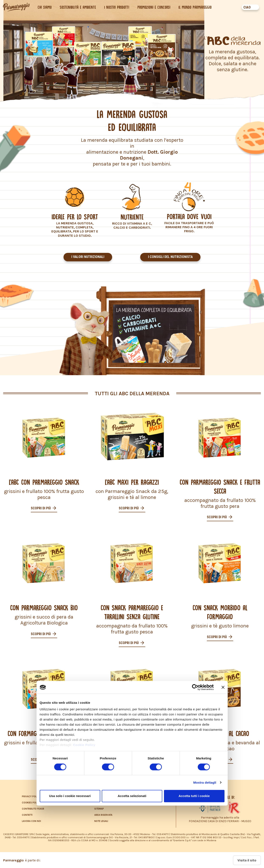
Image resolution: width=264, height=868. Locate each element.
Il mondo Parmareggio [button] (196, 7)
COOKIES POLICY (31, 802)
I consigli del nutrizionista (170, 257)
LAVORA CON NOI (31, 821)
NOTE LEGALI (101, 821)
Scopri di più (41, 508)
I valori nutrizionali (88, 257)
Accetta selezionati (132, 796)
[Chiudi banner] (223, 687)
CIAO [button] (246, 7)
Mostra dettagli (205, 782)
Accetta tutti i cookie (194, 796)
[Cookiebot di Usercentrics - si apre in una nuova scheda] (195, 687)
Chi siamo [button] (45, 7)
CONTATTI (27, 815)
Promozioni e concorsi (154, 7)
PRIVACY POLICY (31, 796)
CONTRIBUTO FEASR (33, 808)
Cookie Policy (84, 745)
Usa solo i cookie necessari (70, 796)
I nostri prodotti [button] (117, 7)
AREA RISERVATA (103, 815)
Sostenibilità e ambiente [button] (78, 7)
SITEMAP (99, 808)
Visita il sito (247, 860)
